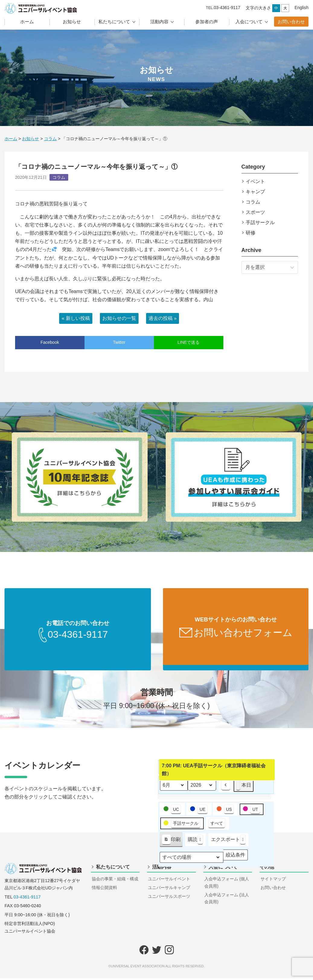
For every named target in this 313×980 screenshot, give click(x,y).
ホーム (27, 22)
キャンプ (255, 192)
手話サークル (260, 222)
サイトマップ (273, 881)
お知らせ (72, 22)
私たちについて (114, 22)
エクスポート (228, 841)
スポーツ (255, 212)
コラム (253, 202)
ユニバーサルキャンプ (169, 889)
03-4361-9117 (27, 899)
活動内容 (159, 22)
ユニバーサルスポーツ (169, 898)
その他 (267, 869)
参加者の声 (207, 22)
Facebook (50, 342)
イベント (255, 181)
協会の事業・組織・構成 (115, 881)
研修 (251, 233)
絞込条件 (235, 858)
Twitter (119, 342)
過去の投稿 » (163, 318)
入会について (249, 22)
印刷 (171, 843)
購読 (195, 841)
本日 (244, 787)
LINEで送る (188, 342)
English (302, 8)
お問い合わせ (291, 22)
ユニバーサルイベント (169, 881)
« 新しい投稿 (76, 318)
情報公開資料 (104, 889)
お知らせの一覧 (119, 318)
